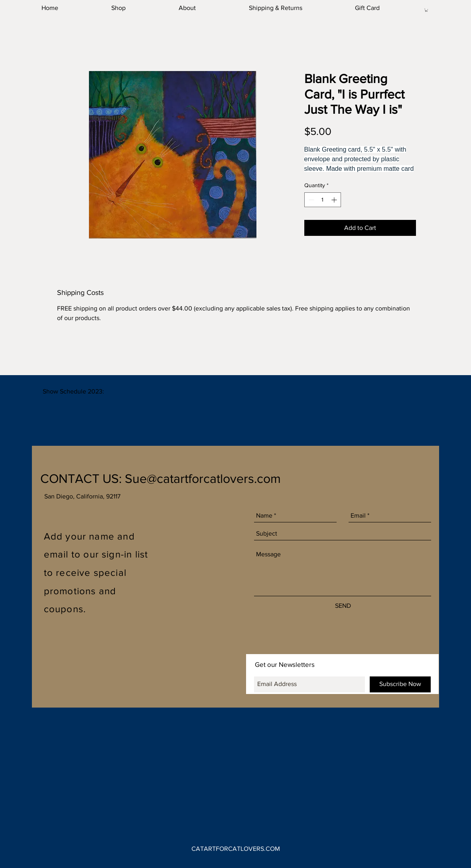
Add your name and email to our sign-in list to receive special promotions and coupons (96, 572)
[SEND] (343, 606)
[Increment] (335, 200)
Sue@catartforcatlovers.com (203, 478)
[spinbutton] (323, 200)
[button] (426, 10)
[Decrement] (310, 200)
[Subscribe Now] (400, 684)
